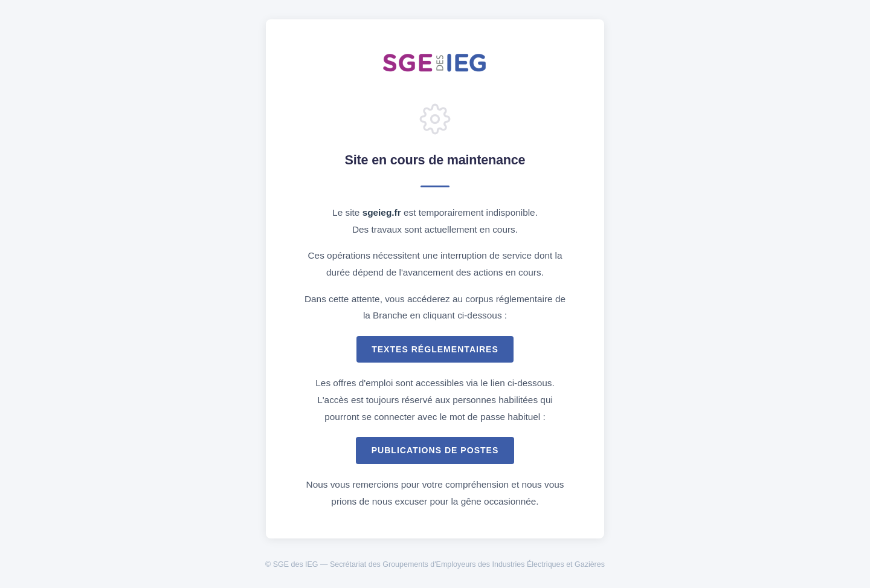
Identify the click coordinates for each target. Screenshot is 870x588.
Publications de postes (435, 450)
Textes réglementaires (435, 349)
